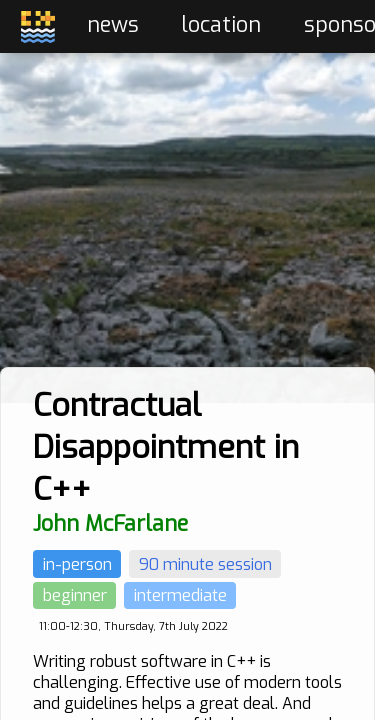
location (221, 25)
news (113, 25)
